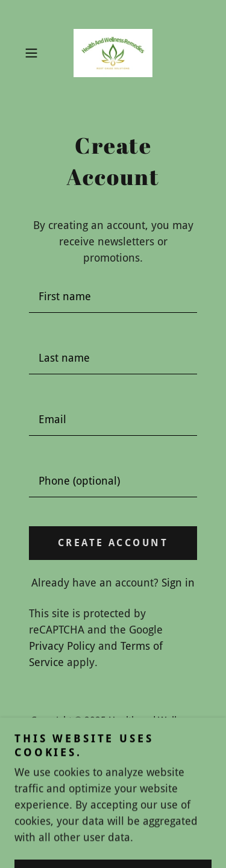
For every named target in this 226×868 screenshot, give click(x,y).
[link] (113, 53)
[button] (33, 53)
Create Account (113, 543)
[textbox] (113, 297)
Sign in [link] (178, 583)
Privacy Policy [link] (62, 646)
